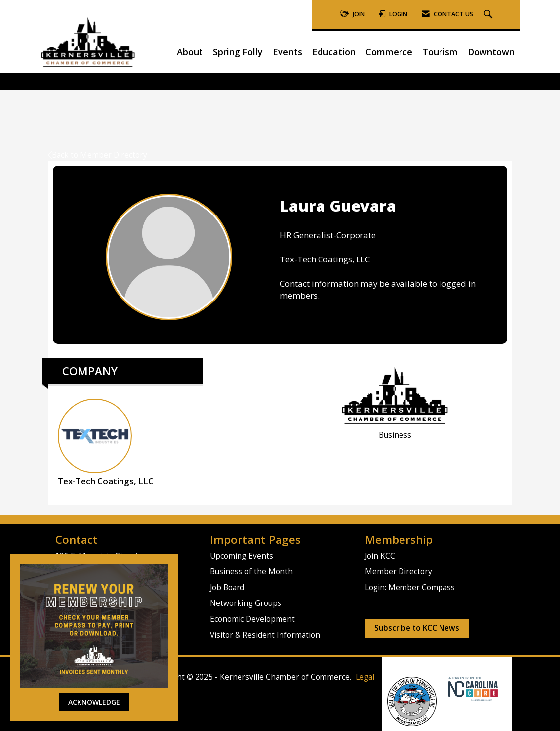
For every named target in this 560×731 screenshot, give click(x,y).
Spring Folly (238, 52)
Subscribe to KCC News (417, 628)
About (190, 52)
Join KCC (380, 556)
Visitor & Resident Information (265, 635)
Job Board (227, 587)
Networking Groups (246, 603)
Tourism (440, 52)
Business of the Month (251, 572)
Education (334, 52)
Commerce (389, 52)
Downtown (491, 52)
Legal (365, 677)
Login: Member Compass (410, 587)
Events (287, 52)
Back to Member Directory (98, 155)
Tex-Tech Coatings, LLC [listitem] (106, 443)
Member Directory (399, 572)
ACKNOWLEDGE (94, 702)
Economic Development (252, 619)
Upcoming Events (241, 556)
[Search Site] (489, 15)
